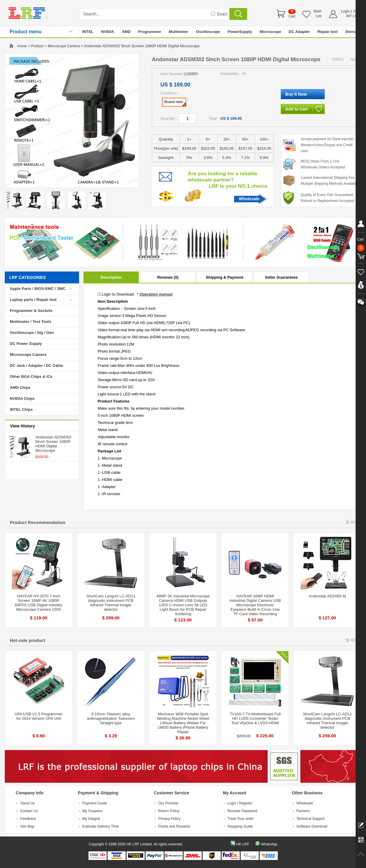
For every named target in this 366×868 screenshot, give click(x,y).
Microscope (270, 32)
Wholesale (249, 199)
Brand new (175, 103)
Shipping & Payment (225, 277)
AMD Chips (20, 388)
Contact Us (29, 811)
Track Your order (240, 819)
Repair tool (327, 32)
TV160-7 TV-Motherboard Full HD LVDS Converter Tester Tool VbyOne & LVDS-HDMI (255, 718)
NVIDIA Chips (22, 399)
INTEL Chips (21, 409)
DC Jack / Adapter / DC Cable (36, 366)
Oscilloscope (208, 32)
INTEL (88, 32)
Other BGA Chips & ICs (31, 377)
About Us (27, 803)
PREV (338, 59)
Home (22, 46)
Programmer (150, 32)
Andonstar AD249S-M (327, 596)
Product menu (26, 32)
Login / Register (240, 803)
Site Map (27, 826)
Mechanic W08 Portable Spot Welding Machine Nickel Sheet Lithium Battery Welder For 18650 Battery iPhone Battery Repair (183, 723)
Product (37, 46)
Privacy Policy (169, 819)
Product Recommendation (38, 522)
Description (111, 277)
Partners (303, 811)
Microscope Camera (64, 46)
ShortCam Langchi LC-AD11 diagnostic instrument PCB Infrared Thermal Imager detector (111, 603)
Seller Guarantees (281, 277)
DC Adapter (299, 32)
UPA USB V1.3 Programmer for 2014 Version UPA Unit (39, 716)
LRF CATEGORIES (28, 277)
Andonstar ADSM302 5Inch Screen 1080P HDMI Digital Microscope (53, 444)
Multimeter (179, 32)
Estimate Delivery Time (101, 826)
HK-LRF (243, 844)
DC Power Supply (26, 344)
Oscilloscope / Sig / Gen (32, 333)
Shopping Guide (240, 826)
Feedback (28, 819)
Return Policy (169, 811)
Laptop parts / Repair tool (33, 300)
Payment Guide (95, 803)
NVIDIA (108, 32)
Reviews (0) (168, 277)
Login (345, 11)
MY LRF (353, 16)
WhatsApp (269, 844)
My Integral (91, 819)
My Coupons (92, 811)
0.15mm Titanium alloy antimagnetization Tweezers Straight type (111, 718)
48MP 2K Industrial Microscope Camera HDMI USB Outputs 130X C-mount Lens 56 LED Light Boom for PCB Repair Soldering (183, 605)
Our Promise (168, 803)
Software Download (312, 826)
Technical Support (311, 819)
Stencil (352, 32)
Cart (292, 16)
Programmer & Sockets (31, 311)
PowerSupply (240, 32)
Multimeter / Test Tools (31, 322)
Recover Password (242, 811)
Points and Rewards (174, 826)
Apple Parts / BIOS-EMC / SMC (38, 289)
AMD (126, 32)
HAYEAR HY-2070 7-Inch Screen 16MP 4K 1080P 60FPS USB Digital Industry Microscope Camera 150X (39, 603)
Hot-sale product (27, 640)
